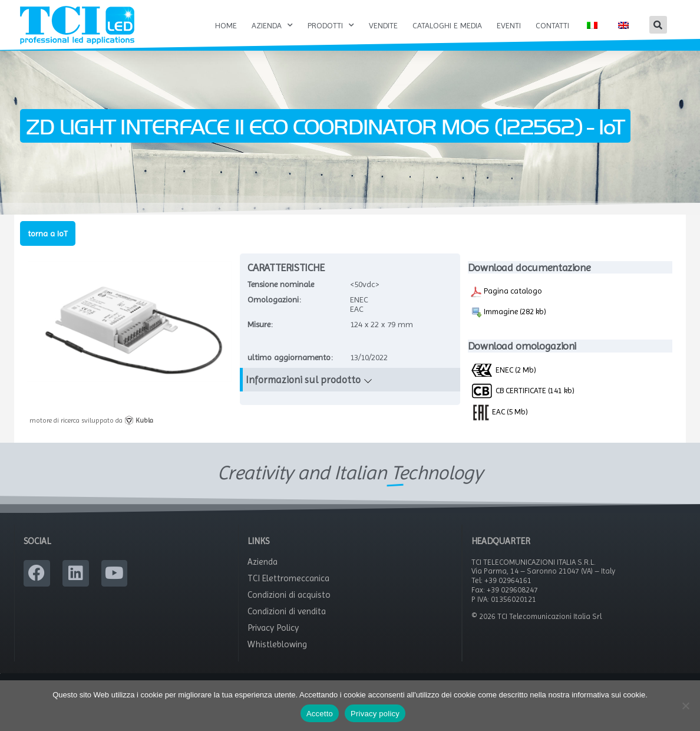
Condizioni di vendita (287, 624)
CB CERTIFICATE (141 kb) (522, 403)
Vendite (383, 25)
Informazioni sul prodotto (303, 393)
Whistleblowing (277, 657)
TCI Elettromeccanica (288, 591)
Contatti (552, 25)
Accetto (320, 714)
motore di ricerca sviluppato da (91, 433)
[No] (685, 706)
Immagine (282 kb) (508, 325)
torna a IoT (48, 246)
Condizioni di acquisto (289, 608)
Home (226, 25)
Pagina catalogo (506, 304)
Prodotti (331, 25)
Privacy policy (375, 714)
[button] (658, 25)
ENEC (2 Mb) (503, 382)
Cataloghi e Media (447, 25)
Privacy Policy (273, 641)
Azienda (272, 25)
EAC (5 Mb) (499, 424)
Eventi (509, 25)
